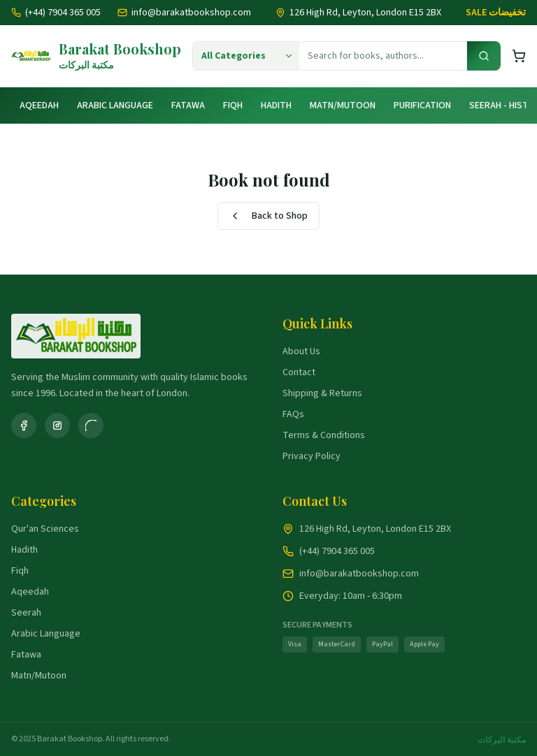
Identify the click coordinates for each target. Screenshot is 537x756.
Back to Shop (268, 216)
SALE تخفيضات (496, 13)
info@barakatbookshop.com (184, 13)
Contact (299, 372)
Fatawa (188, 106)
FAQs (293, 414)
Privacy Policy (312, 456)
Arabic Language (115, 106)
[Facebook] (24, 426)
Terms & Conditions (324, 435)
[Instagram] (57, 426)
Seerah (26, 613)
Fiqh (233, 106)
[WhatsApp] (91, 426)
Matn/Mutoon (343, 106)
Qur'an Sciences (45, 529)
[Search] (484, 56)
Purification (422, 106)
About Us (301, 351)
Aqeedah (39, 106)
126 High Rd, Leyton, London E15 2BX (375, 529)
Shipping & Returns (322, 393)
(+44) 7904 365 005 (56, 13)
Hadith (276, 106)
